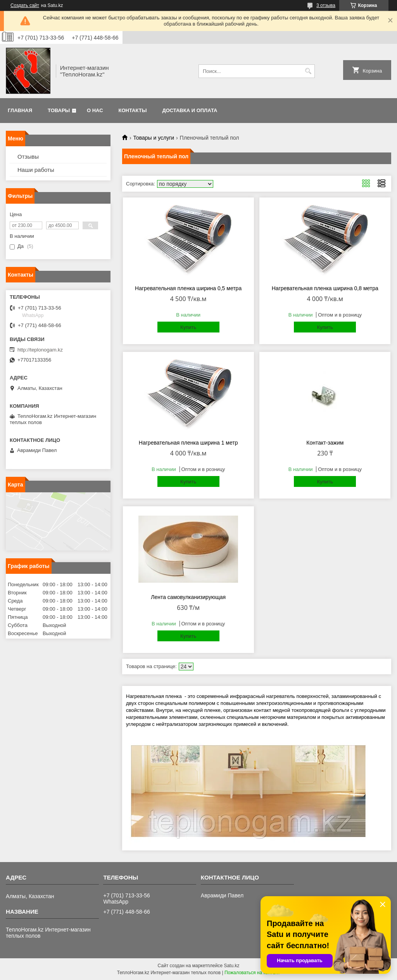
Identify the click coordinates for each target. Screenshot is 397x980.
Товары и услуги (154, 138)
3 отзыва (326, 5)
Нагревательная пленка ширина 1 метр (188, 443)
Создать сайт (25, 5)
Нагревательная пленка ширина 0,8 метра (325, 288)
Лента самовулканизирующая (188, 597)
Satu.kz (231, 966)
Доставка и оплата (190, 110)
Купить (188, 327)
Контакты (133, 110)
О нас (95, 110)
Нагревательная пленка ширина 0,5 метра (188, 288)
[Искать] (308, 71)
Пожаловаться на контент (252, 973)
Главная (20, 110)
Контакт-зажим (325, 443)
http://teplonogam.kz (40, 350)
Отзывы (28, 157)
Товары (59, 110)
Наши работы (36, 170)
